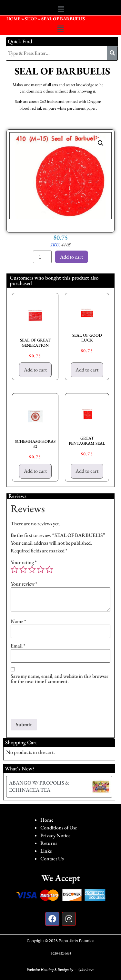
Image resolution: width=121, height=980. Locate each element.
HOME (13, 19)
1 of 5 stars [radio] (15, 569)
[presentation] (60, 703)
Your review (24, 584)
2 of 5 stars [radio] (23, 569)
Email (18, 646)
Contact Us (52, 859)
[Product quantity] (42, 257)
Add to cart (71, 257)
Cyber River (86, 970)
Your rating (24, 562)
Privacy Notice (55, 835)
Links (46, 851)
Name (18, 621)
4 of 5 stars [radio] (41, 569)
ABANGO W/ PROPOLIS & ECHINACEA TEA (39, 786)
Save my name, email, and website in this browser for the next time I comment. (60, 679)
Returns (49, 843)
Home (47, 820)
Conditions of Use (59, 828)
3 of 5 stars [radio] (32, 569)
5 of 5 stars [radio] (49, 569)
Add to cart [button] (35, 370)
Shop (31, 19)
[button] (61, 9)
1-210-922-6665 (61, 953)
